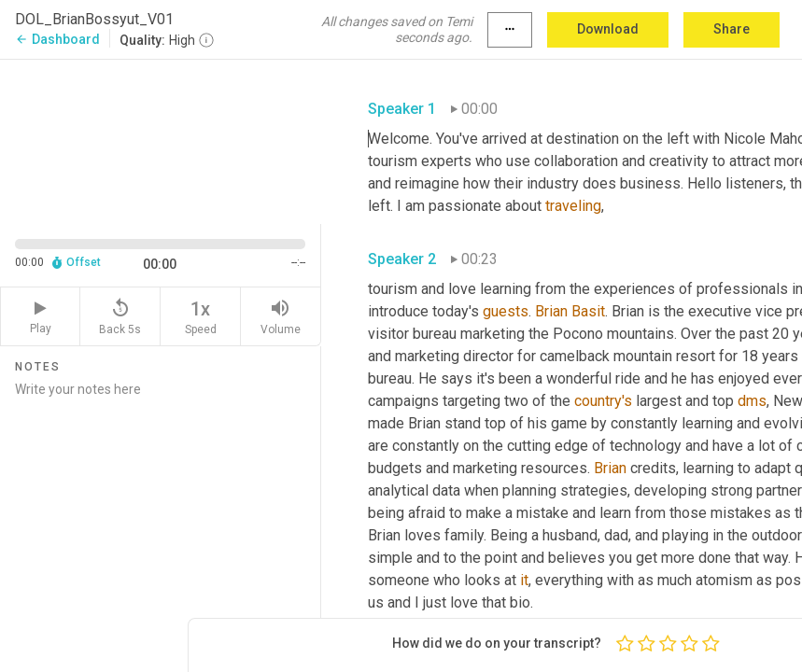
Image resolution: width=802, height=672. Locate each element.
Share (732, 29)
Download (608, 29)
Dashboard (57, 39)
